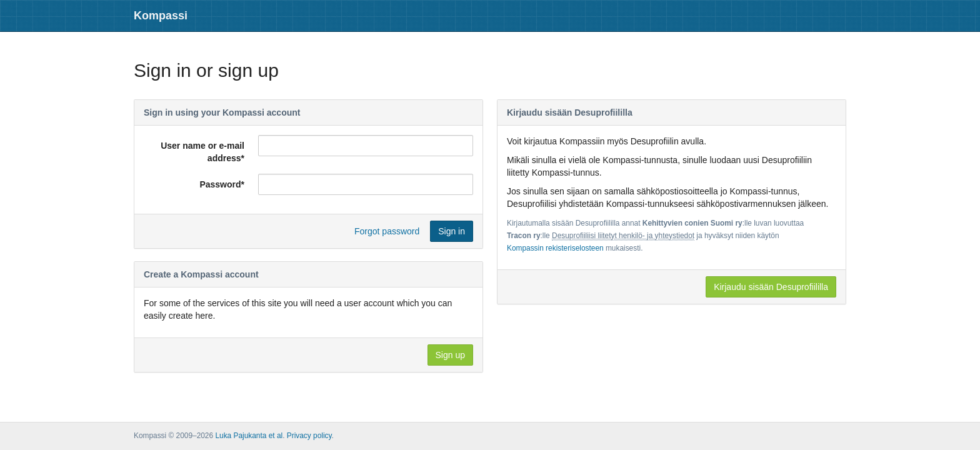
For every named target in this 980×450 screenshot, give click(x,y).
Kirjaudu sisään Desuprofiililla (771, 287)
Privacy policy (309, 436)
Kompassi (161, 16)
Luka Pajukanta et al (249, 436)
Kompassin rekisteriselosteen (555, 248)
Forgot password (387, 231)
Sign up (450, 355)
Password (222, 184)
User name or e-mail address (202, 152)
